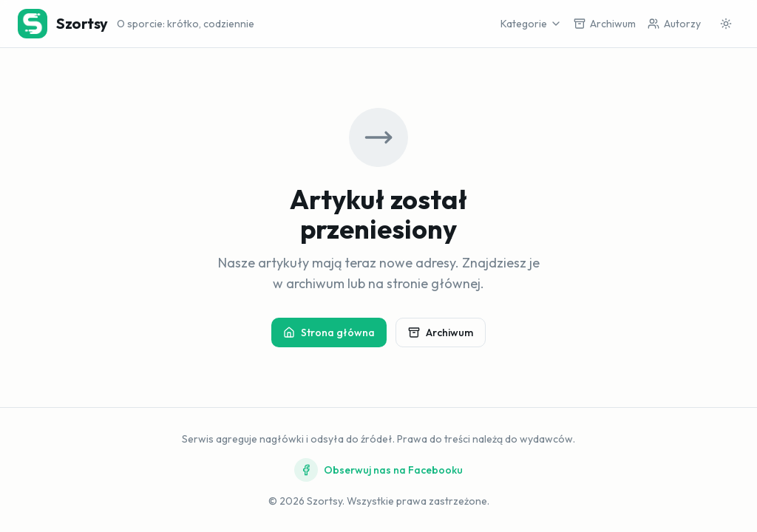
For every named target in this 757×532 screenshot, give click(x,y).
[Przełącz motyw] (726, 24)
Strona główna (329, 332)
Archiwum (441, 332)
